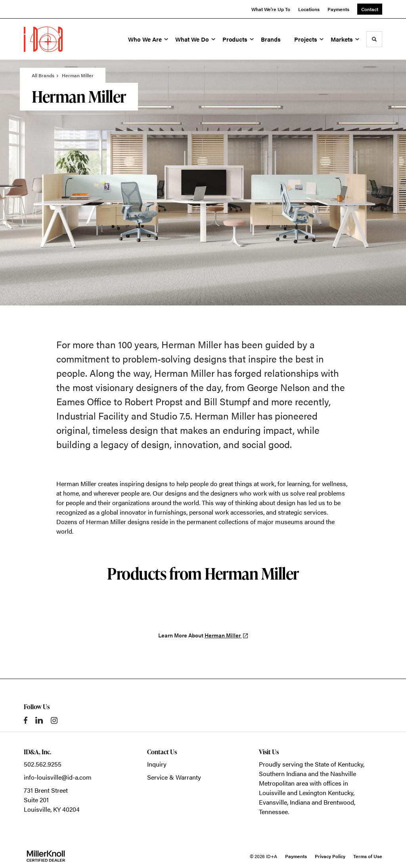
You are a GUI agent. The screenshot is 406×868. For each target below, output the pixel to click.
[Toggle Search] (374, 39)
